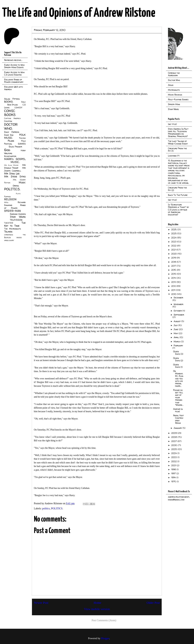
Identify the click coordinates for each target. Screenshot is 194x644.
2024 (174, 238)
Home (97, 603)
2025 (174, 233)
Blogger (105, 638)
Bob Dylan (12, 105)
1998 (174, 469)
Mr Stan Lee (12, 174)
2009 (174, 433)
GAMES (22, 144)
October (178, 311)
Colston (8, 121)
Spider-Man (174, 104)
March (177, 341)
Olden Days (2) (178, 359)
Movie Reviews (175, 95)
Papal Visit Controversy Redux (178, 419)
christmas (9, 235)
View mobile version (97, 609)
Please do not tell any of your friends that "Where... (178, 397)
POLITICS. (57, 508)
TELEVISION (16, 220)
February (178, 346)
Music (22, 182)
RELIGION (10, 199)
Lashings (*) (174, 156)
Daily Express (12, 132)
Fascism (22, 138)
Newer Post (41, 603)
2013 (174, 282)
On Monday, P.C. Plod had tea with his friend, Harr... (178, 378)
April (177, 337)
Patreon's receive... (13, 60)
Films (11, 141)
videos (19, 238)
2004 (174, 453)
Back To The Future (178, 195)
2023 (174, 242)
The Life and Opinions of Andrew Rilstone (79, 13)
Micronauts (174, 90)
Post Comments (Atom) (104, 620)
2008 (174, 437)
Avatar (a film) (178, 410)
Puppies (7, 197)
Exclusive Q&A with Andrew (14, 88)
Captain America (12, 118)
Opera (16, 186)
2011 (174, 290)
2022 (174, 246)
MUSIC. (15, 162)
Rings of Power (15, 207)
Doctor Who (174, 80)
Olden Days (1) (178, 366)
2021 (174, 250)
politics (46, 508)
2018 (174, 262)
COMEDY (18, 108)
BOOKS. (9, 102)
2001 (174, 465)
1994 (174, 477)
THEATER (9, 223)
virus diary (9, 240)
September (179, 315)
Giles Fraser (15, 147)
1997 (174, 473)
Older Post (153, 603)
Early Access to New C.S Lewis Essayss (14, 73)
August (178, 321)
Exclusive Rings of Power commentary (14, 81)
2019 (174, 258)
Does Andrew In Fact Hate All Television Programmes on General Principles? (178, 133)
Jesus (171, 85)
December (178, 298)
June (176, 329)
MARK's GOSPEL (15, 159)
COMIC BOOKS (10, 113)
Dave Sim (9, 135)
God (7, 150)
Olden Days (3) (178, 353)
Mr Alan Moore (11, 165)
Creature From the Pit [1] (177, 150)
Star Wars (18, 217)
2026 (174, 229)
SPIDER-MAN (12, 211)
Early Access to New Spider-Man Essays (14, 66)
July (176, 325)
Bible (23, 102)
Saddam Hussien (18, 214)
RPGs (6, 202)
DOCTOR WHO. (11, 126)
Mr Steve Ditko (15, 177)
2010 (174, 294)
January (178, 428)
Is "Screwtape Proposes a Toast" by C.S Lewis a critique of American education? (178, 210)
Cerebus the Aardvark (174, 74)
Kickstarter (10, 156)
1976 (174, 481)
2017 (174, 266)
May (176, 333)
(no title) (172, 124)
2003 (174, 457)
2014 (174, 278)
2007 (174, 441)
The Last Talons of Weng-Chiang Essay (178, 142)
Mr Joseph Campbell (15, 169)
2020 (174, 254)
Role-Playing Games (178, 99)
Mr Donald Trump (15, 166)
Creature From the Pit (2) (177, 189)
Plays (18, 194)
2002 (174, 461)
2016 (174, 270)
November (178, 304)
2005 (174, 449)
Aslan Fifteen (12, 99)
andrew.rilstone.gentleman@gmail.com (179, 498)
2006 (174, 445)
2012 (174, 286)
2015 (174, 274)
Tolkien (8, 232)
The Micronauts (12, 229)
